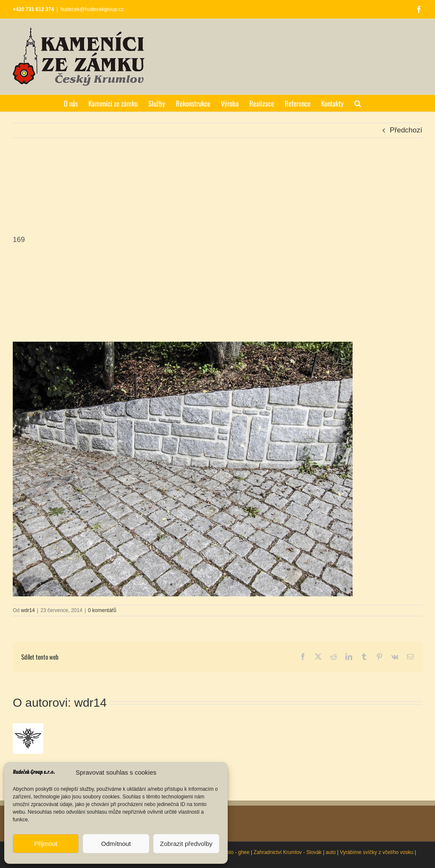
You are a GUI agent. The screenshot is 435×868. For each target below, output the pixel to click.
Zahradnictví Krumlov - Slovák (288, 852)
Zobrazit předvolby (186, 844)
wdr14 (28, 610)
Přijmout (46, 844)
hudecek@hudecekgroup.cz (92, 9)
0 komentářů (102, 610)
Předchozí (406, 130)
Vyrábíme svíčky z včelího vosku (377, 852)
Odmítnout (116, 844)
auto (331, 852)
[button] (358, 103)
